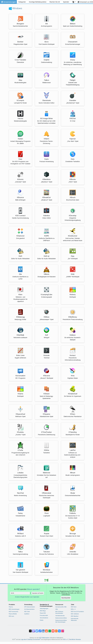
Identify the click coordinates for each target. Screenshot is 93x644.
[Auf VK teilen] (59, 630)
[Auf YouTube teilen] (53, 630)
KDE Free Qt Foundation (77, 612)
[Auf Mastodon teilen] (34, 630)
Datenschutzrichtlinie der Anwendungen (61, 621)
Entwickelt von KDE (86, 2)
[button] (74, 2)
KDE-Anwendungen (14, 609)
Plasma (11, 607)
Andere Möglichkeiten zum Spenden (27, 597)
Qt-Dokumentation (29, 609)
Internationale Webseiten (75, 619)
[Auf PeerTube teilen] (56, 630)
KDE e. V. (73, 609)
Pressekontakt (44, 615)
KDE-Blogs (43, 611)
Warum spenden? (34, 589)
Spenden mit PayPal (38, 593)
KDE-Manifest (75, 616)
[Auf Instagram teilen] (63, 630)
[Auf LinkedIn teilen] (43, 630)
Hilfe (57, 609)
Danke (42, 620)
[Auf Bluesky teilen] (37, 630)
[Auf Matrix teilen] (30, 630)
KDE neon (11, 616)
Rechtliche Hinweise (75, 639)
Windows (15, 8)
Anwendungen (8, 2)
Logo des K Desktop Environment (31, 639)
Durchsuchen (66, 598)
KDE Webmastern (44, 638)
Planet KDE (43, 613)
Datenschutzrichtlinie (61, 618)
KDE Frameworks (14, 612)
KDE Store (74, 607)
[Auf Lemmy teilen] (50, 630)
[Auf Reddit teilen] (46, 630)
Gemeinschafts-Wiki (61, 607)
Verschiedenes (44, 618)
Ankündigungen (44, 608)
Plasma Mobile (13, 614)
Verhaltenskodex (60, 616)
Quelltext (27, 614)
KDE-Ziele (27, 612)
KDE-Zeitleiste (75, 614)
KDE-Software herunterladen (59, 612)
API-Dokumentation (30, 607)
